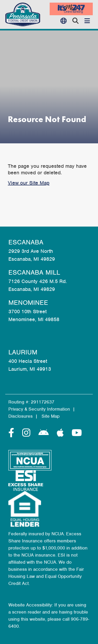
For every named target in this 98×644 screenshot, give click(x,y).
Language (65, 21)
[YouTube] (77, 433)
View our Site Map (29, 183)
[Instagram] (28, 433)
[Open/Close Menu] (87, 21)
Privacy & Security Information (39, 409)
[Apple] (62, 433)
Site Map (51, 416)
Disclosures (21, 416)
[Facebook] (13, 433)
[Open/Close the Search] (76, 21)
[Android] (45, 433)
